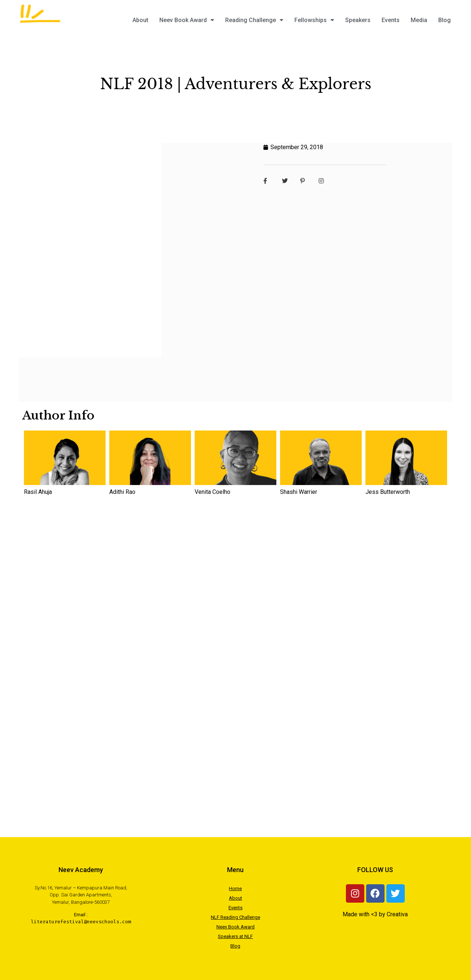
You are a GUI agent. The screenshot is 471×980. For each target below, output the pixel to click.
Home (235, 888)
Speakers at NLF (235, 936)
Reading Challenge (254, 20)
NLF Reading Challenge (235, 917)
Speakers (358, 20)
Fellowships (314, 20)
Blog (445, 20)
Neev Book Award (187, 20)
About (140, 20)
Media (419, 20)
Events (391, 20)
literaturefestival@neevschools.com (81, 922)
